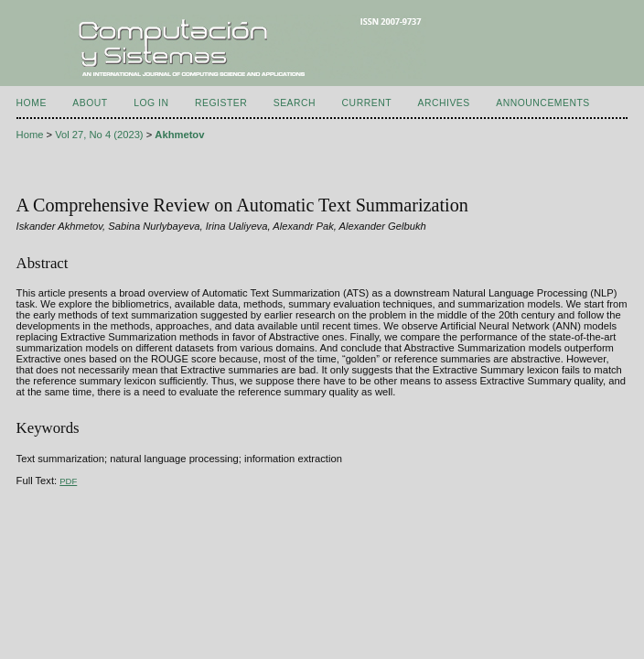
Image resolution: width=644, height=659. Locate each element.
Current (367, 103)
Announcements (543, 103)
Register (221, 103)
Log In (151, 103)
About (90, 103)
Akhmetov (179, 135)
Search (295, 103)
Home (32, 103)
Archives (443, 103)
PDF (68, 481)
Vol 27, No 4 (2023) (99, 135)
